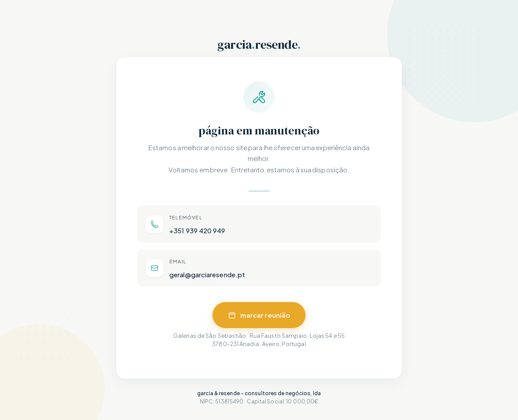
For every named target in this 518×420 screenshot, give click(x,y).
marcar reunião (259, 315)
